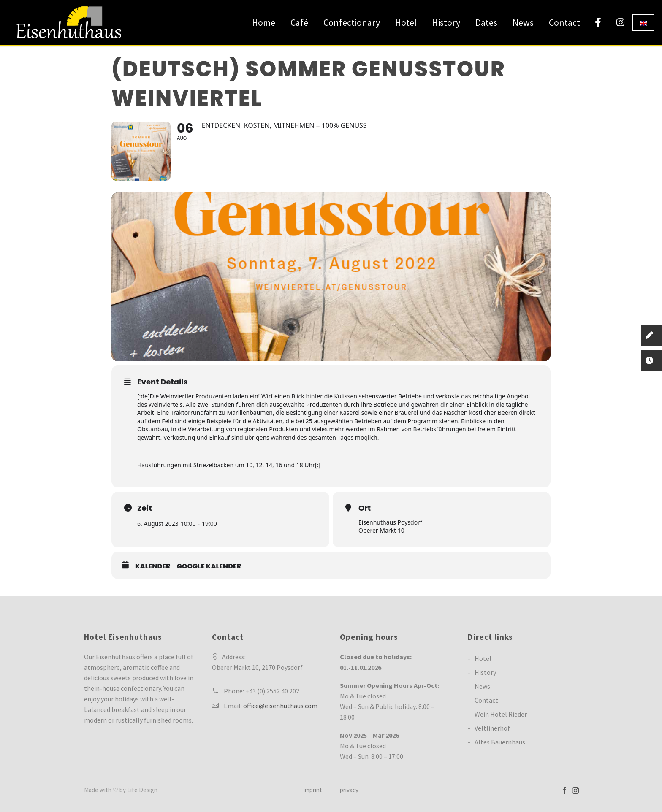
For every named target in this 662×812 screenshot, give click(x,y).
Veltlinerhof (492, 728)
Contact (564, 22)
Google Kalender (209, 566)
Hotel (406, 22)
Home (264, 22)
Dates (486, 22)
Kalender (153, 566)
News (523, 22)
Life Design (142, 790)
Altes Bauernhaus (500, 742)
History (446, 22)
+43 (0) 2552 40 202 (272, 691)
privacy (349, 790)
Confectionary (352, 22)
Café (299, 22)
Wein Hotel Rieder (501, 714)
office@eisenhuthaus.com (280, 706)
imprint (313, 790)
